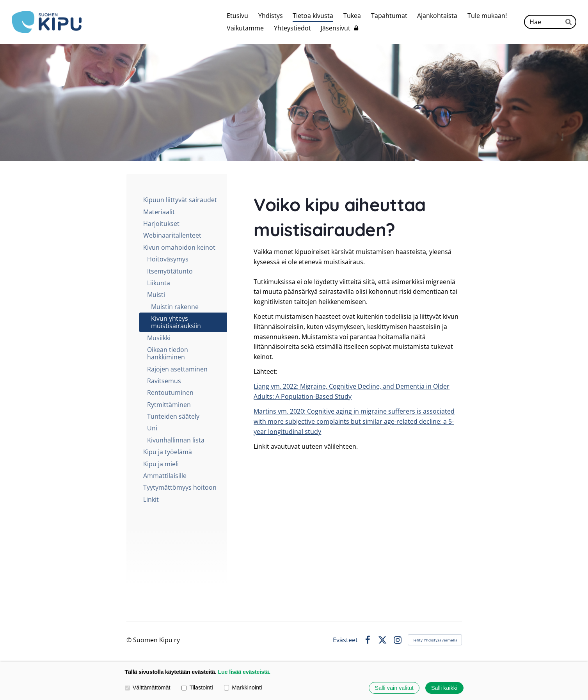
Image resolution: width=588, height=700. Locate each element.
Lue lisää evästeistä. (244, 672)
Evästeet (345, 640)
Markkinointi (243, 688)
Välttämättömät (148, 688)
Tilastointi (197, 688)
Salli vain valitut (394, 688)
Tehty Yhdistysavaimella (435, 640)
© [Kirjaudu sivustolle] (130, 640)
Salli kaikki (444, 688)
